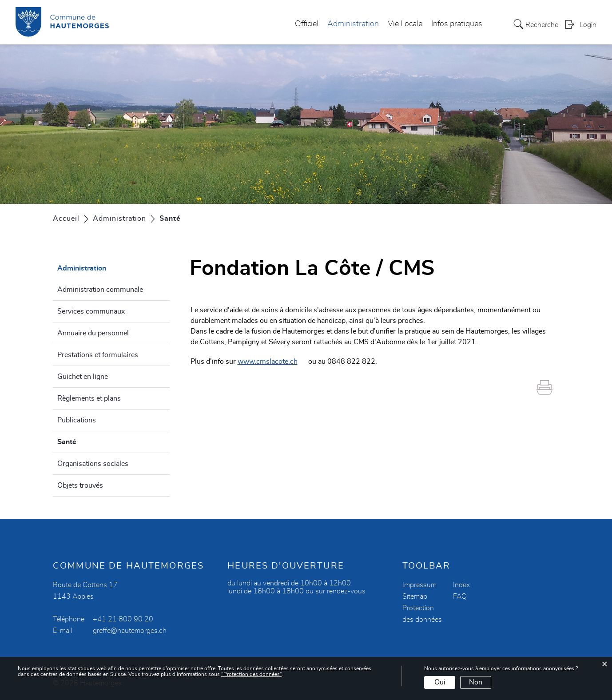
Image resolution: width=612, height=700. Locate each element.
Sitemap (415, 597)
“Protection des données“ (251, 674)
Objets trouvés (80, 485)
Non (476, 682)
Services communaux (91, 311)
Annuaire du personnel (93, 333)
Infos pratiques (457, 24)
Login (588, 25)
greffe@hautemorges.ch (130, 631)
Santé (88, 441)
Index (461, 585)
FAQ (460, 597)
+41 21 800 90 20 (123, 619)
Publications (77, 420)
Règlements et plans (89, 398)
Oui (440, 682)
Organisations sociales (93, 464)
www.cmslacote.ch (272, 362)
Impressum (419, 585)
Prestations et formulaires (98, 355)
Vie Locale (405, 24)
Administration (353, 24)
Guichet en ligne (83, 377)
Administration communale (100, 290)
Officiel (307, 24)
